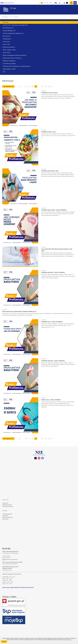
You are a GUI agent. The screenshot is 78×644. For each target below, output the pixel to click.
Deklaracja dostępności (9, 61)
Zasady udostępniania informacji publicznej (15, 55)
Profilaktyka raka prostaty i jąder (50, 171)
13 (49, 86)
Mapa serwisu (5, 519)
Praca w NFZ (6, 44)
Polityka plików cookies (9, 69)
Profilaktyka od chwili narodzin (49, 93)
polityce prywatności (67, 640)
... (23, 86)
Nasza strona (6, 42)
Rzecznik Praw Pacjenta (8, 506)
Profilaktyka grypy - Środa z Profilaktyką (52, 322)
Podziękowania (7, 39)
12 (46, 86)
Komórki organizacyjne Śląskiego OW (13, 33)
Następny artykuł (52, 86)
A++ (51, 3)
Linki (4, 72)
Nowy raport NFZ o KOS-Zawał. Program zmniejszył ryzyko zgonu (57, 250)
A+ (47, 3)
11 (42, 86)
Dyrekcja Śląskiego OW (9, 31)
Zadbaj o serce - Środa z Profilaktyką (51, 400)
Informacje (6, 22)
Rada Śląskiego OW (8, 28)
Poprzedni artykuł (16, 86)
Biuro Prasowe (7, 36)
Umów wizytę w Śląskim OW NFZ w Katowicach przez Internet (18, 587)
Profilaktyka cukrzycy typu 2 (49, 132)
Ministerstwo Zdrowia (7, 505)
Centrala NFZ (5, 503)
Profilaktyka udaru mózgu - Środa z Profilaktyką (54, 210)
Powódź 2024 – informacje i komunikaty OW (15, 25)
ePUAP (4, 559)
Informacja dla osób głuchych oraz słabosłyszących (17, 66)
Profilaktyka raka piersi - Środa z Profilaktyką (53, 272)
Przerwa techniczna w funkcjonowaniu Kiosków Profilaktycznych (19, 311)
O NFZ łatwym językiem (9, 63)
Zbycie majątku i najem (9, 50)
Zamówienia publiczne (9, 47)
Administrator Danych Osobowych (12, 58)
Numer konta (6, 53)
